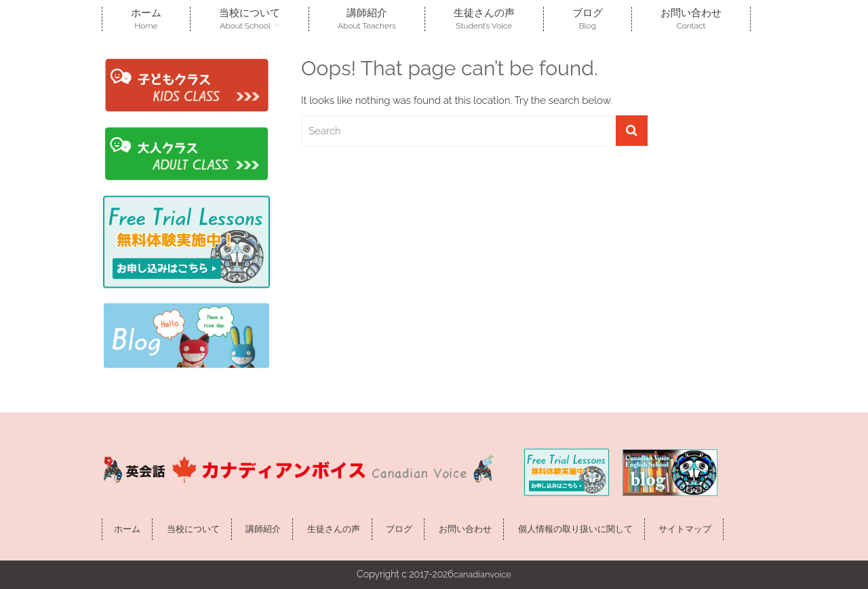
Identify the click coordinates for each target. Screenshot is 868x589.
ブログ (588, 19)
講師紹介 (367, 19)
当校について (250, 19)
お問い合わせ (691, 19)
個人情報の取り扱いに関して (575, 529)
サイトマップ (685, 529)
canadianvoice (482, 574)
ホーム (146, 19)
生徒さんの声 (484, 19)
